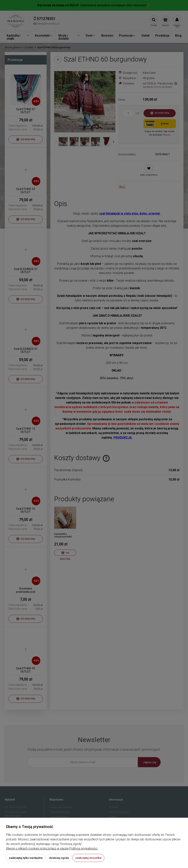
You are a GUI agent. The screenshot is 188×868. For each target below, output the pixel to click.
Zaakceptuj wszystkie (88, 858)
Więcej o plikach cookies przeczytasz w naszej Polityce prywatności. (52, 848)
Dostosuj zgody (59, 858)
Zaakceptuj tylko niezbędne (26, 858)
